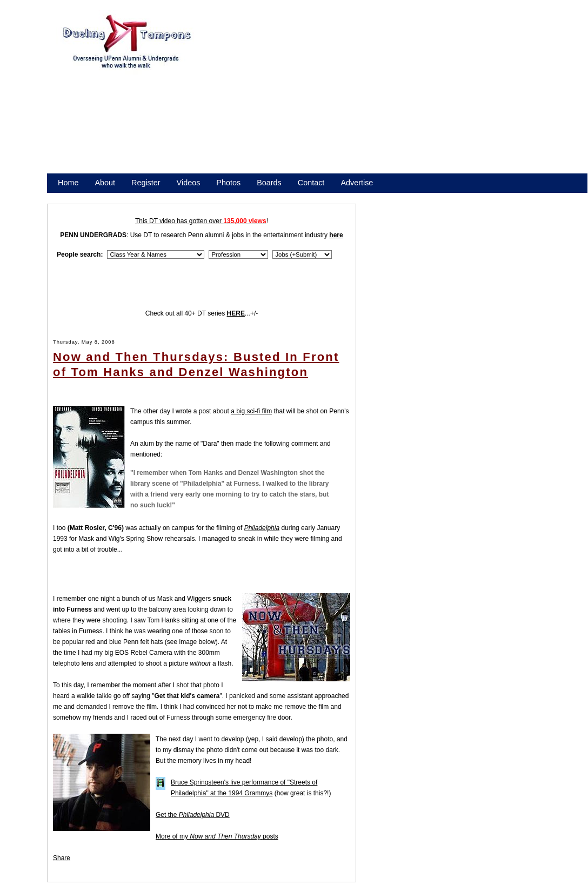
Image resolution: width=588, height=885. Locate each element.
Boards (269, 183)
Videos (189, 183)
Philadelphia (262, 528)
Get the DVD (193, 815)
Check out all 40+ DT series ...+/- (202, 313)
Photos (228, 183)
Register (146, 183)
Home (68, 183)
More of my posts (217, 836)
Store (67, 197)
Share (62, 858)
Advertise (357, 183)
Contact (311, 183)
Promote (107, 197)
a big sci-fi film (251, 411)
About (105, 183)
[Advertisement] (388, 96)
